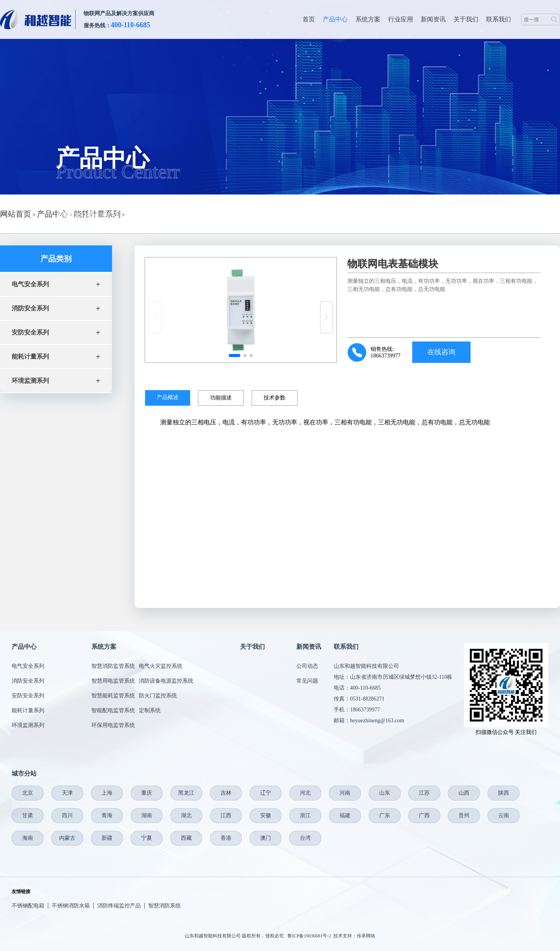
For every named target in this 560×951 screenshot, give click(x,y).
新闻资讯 (433, 19)
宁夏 (147, 838)
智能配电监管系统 (113, 710)
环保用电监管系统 (113, 725)
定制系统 (150, 710)
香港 (226, 838)
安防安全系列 (28, 696)
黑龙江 (186, 793)
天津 (67, 793)
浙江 (305, 815)
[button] (326, 317)
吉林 (226, 793)
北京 (28, 793)
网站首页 (16, 214)
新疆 (107, 838)
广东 (385, 815)
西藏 (186, 838)
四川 (67, 815)
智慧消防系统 (164, 906)
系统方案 (368, 19)
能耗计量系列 (28, 710)
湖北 (186, 815)
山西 (464, 793)
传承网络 (366, 936)
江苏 (424, 793)
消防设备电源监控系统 (166, 681)
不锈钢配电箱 (28, 906)
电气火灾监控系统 (161, 666)
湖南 (147, 815)
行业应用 (401, 19)
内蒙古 (67, 838)
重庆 (147, 793)
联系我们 (499, 19)
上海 (107, 793)
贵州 (464, 815)
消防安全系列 (28, 681)
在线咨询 (441, 352)
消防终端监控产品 (119, 906)
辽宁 (266, 793)
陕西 (504, 793)
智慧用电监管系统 (113, 681)
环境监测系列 (28, 725)
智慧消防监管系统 (113, 666)
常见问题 (307, 681)
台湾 (305, 838)
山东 (385, 793)
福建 (345, 815)
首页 (309, 19)
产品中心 (335, 19)
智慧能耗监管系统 (113, 696)
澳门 (266, 838)
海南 (28, 838)
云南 (504, 815)
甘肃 (28, 815)
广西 (424, 815)
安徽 (266, 815)
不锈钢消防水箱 (71, 906)
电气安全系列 (28, 666)
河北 (305, 793)
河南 (345, 793)
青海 (107, 815)
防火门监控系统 (158, 696)
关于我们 (466, 19)
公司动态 (307, 666)
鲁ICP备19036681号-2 (309, 936)
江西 (226, 815)
